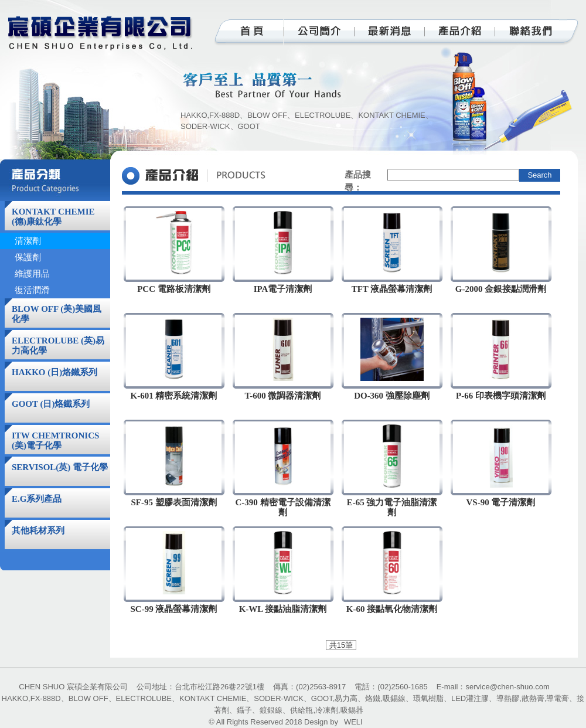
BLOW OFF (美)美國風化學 (57, 314)
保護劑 (28, 257)
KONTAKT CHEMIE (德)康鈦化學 (53, 217)
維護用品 (32, 274)
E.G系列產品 (37, 499)
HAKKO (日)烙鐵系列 (54, 372)
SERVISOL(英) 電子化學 (60, 467)
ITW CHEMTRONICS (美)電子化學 (55, 440)
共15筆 (341, 645)
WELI (353, 722)
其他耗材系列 (38, 530)
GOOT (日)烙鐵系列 (51, 404)
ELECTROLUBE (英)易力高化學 (58, 346)
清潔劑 (28, 241)
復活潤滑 (32, 290)
